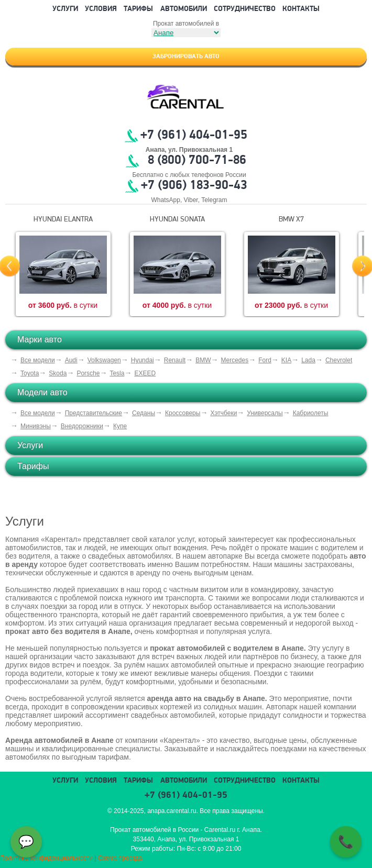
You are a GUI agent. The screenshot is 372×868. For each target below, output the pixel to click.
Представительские (94, 413)
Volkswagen (104, 360)
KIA (286, 360)
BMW (203, 360)
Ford (265, 360)
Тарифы (138, 9)
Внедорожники (82, 426)
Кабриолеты (311, 413)
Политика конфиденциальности (46, 858)
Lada (308, 360)
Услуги (65, 9)
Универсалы (265, 413)
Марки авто (40, 340)
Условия (101, 9)
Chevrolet (339, 360)
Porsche (88, 373)
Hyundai (143, 360)
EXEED (145, 373)
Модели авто (42, 392)
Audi (71, 360)
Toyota (30, 373)
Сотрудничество (245, 9)
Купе (120, 426)
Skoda (58, 373)
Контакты (301, 9)
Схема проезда (120, 858)
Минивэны (36, 426)
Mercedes (234, 360)
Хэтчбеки (223, 413)
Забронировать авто (186, 57)
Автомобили (184, 9)
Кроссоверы (183, 413)
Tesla (117, 373)
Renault (175, 360)
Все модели (38, 360)
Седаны (144, 413)
